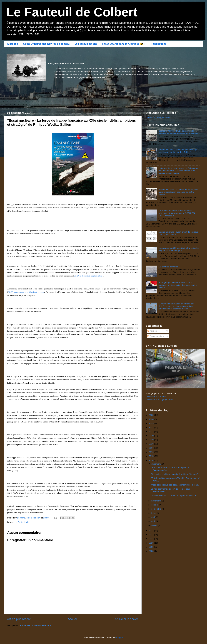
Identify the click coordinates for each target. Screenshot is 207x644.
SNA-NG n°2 (160, 399)
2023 (152, 423)
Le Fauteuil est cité (86, 44)
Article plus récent (19, 619)
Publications (159, 44)
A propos (12, 44)
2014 (152, 460)
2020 (152, 436)
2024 (152, 419)
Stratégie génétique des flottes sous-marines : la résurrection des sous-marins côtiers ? (178, 285)
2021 (152, 432)
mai (153, 517)
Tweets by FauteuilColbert (158, 117)
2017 (152, 448)
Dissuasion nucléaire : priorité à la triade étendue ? (175, 474)
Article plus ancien (127, 619)
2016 (152, 452)
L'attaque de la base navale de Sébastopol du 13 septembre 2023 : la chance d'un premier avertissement (178, 171)
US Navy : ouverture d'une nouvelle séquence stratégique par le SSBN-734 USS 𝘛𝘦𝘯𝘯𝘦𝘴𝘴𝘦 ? (177, 213)
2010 (152, 543)
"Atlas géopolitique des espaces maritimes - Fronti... (175, 485)
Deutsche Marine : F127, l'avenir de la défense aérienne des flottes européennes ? (179, 132)
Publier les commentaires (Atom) (35, 625)
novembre (156, 501)
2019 (152, 440)
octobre (155, 505)
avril (154, 521)
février (155, 525)
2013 (152, 531)
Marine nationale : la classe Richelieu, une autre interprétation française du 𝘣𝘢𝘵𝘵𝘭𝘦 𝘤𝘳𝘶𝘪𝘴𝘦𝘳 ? (178, 192)
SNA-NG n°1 (157, 396)
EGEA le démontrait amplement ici (88, 276)
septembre (157, 509)
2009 (152, 547)
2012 (152, 535)
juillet (154, 513)
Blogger (120, 638)
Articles (152, 331)
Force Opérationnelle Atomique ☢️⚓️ (124, 44)
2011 (152, 539)
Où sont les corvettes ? (169, 267)
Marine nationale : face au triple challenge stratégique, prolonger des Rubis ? (178, 151)
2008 (152, 551)
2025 (152, 415)
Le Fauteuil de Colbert (72, 12)
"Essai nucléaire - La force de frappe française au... (175, 496)
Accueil (73, 619)
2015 (152, 456)
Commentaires (156, 336)
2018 (152, 444)
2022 (152, 427)
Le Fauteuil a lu (22, 522)
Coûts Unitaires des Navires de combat (46, 44)
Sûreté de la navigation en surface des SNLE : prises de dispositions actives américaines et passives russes (176, 306)
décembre (156, 464)
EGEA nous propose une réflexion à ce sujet (26, 292)
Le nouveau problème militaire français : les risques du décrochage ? (179, 249)
